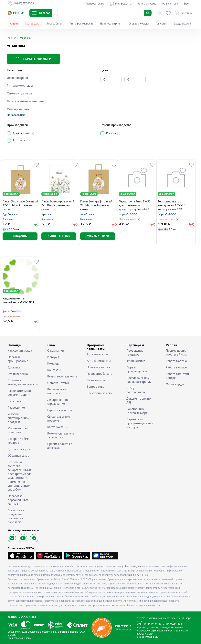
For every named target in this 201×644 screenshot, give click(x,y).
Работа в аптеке (177, 361)
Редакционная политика (57, 392)
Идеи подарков (17, 78)
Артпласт (47, 215)
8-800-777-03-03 (22, 617)
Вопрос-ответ (96, 387)
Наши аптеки (170, 4)
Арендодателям (94, 4)
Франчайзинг (136, 361)
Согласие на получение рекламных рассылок (16, 517)
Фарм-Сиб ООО (128, 215)
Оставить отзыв (58, 383)
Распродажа (32, 24)
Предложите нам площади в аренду (139, 380)
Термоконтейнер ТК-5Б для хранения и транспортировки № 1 (135, 206)
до (129, 76)
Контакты (54, 370)
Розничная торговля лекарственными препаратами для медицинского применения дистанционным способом (20, 476)
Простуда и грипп (111, 24)
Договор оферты (19, 450)
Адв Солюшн (10, 215)
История (53, 357)
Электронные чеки (100, 394)
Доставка (14, 368)
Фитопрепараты (18, 109)
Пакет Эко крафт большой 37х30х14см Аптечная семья (20, 206)
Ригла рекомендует (81, 24)
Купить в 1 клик (60, 236)
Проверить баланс (99, 374)
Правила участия (98, 368)
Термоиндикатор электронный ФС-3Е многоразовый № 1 (171, 206)
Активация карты (99, 361)
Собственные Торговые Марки (138, 411)
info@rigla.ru (152, 637)
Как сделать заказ (20, 351)
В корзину (21, 236)
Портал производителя (137, 370)
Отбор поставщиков (136, 391)
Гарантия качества (60, 411)
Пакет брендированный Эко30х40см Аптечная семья (58, 206)
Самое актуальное (19, 94)
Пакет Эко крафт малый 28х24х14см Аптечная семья (96, 206)
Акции (14, 24)
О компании (56, 351)
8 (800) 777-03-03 (138, 575)
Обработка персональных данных (18, 500)
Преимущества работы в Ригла (176, 353)
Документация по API (139, 401)
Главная (12, 38)
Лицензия (14, 402)
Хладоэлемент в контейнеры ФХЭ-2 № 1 (18, 301)
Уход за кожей (183, 24)
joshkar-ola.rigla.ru (132, 566)
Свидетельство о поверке (59, 419)
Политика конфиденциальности (21, 383)
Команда (53, 364)
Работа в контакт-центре (178, 376)
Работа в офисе (176, 368)
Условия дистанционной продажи (19, 418)
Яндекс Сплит (55, 24)
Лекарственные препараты (26, 102)
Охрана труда (175, 385)
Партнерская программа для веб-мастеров (140, 424)
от (105, 76)
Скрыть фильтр (33, 59)
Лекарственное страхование (58, 402)
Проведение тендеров (135, 353)
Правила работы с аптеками (60, 446)
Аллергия (161, 24)
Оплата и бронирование (18, 359)
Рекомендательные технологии (61, 436)
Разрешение (16, 408)
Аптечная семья (98, 355)
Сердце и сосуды (139, 24)
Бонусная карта (147, 4)
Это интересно (18, 374)
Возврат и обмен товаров (19, 441)
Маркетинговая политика (18, 431)
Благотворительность (61, 377)
